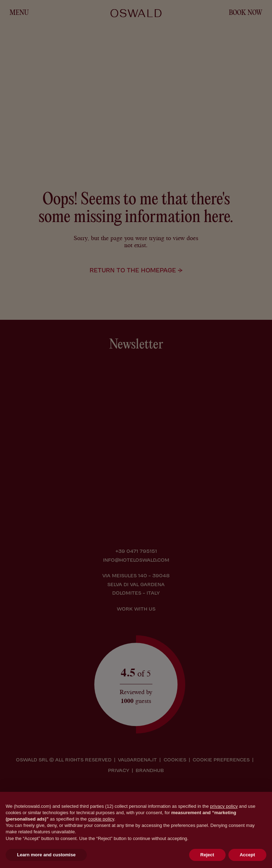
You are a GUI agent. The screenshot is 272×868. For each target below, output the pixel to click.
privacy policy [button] (224, 806)
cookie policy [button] (101, 819)
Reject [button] (207, 855)
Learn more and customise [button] (46, 855)
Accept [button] (247, 855)
